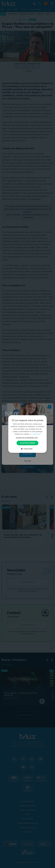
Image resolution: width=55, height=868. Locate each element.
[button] (28, 438)
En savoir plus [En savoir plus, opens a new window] (35, 434)
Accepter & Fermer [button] (28, 443)
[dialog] (27, 434)
